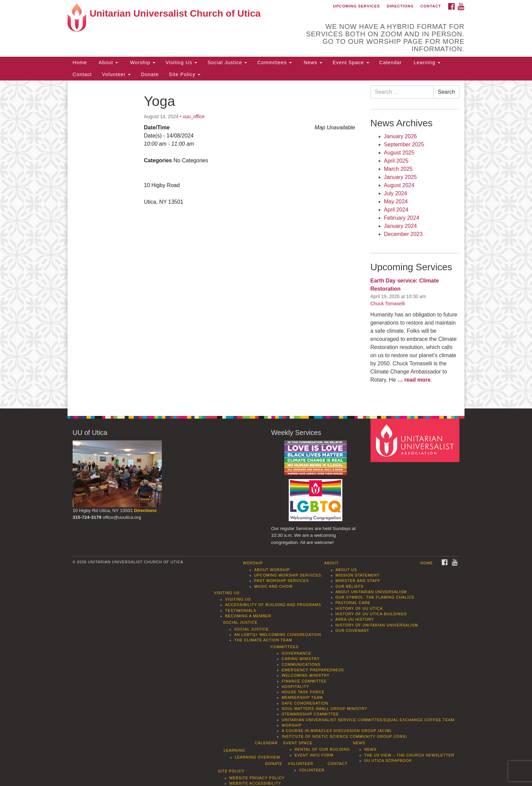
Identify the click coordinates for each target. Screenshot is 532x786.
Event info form (314, 755)
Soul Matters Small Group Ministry (324, 709)
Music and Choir (273, 586)
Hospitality (295, 687)
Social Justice (227, 62)
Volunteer (117, 74)
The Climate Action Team (263, 640)
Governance (296, 653)
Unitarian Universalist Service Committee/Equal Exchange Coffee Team (368, 720)
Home (80, 62)
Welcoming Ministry (306, 675)
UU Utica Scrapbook (388, 761)
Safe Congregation (305, 703)
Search (446, 92)
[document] (266, 245)
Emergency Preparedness (313, 670)
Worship (142, 62)
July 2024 (396, 193)
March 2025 (398, 169)
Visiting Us (182, 62)
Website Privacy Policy (257, 778)
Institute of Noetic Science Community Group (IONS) (344, 736)
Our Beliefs (350, 586)
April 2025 (396, 161)
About (108, 62)
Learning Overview (258, 757)
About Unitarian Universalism (371, 592)
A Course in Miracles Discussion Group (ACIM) (337, 731)
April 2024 (396, 210)
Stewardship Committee (310, 714)
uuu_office (194, 116)
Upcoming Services (357, 6)
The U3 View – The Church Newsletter (409, 755)
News (312, 62)
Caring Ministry (301, 659)
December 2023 (403, 234)
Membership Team (302, 697)
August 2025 (399, 153)
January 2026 (401, 136)
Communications (301, 664)
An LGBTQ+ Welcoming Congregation (278, 635)
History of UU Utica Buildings (371, 614)
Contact (431, 6)
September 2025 (404, 144)
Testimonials (241, 610)
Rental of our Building (322, 749)
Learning (426, 62)
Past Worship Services (281, 581)
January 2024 (401, 226)
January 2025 (401, 177)
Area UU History (355, 619)
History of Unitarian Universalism (377, 625)
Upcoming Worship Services (288, 575)
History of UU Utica (359, 608)
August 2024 (399, 185)
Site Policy (185, 74)
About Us (346, 570)
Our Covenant (353, 630)
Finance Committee (304, 681)
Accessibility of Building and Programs (273, 605)
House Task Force (303, 692)
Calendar (391, 62)
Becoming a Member (248, 616)
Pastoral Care (353, 603)
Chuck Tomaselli (388, 304)
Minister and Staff (358, 581)
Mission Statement (358, 575)
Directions (400, 6)
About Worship (272, 570)
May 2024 (396, 202)
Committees (274, 62)
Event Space (351, 62)
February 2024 (402, 218)
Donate (150, 74)
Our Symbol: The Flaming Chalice (375, 597)
